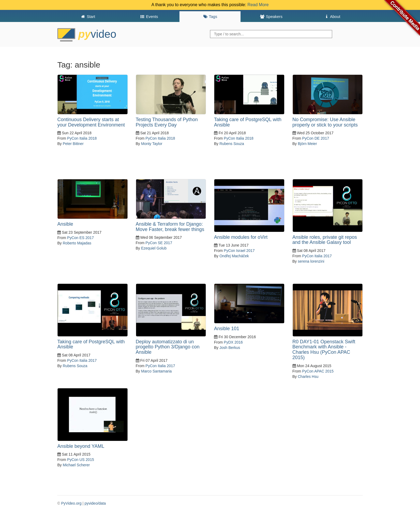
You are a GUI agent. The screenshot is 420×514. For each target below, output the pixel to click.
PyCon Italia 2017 (317, 256)
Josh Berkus (230, 348)
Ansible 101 (227, 329)
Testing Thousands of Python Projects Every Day (167, 122)
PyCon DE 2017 (316, 138)
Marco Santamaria (156, 371)
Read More (258, 5)
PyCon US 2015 (81, 460)
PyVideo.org (71, 503)
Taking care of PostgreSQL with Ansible (248, 122)
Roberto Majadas (77, 243)
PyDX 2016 (233, 342)
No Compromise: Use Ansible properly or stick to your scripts (325, 122)
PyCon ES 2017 (81, 238)
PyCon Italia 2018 (82, 138)
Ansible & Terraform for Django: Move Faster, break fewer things (170, 227)
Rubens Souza (232, 144)
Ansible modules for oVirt (241, 237)
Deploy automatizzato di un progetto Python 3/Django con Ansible (168, 347)
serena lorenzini (311, 261)
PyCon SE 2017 (159, 243)
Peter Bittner (73, 144)
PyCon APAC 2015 (318, 371)
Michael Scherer (76, 465)
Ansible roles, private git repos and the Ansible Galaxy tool (325, 240)
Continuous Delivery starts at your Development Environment (91, 122)
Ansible (65, 224)
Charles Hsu (308, 377)
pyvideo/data (95, 503)
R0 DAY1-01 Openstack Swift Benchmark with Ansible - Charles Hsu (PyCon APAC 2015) (324, 350)
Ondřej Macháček (234, 256)
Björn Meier (307, 144)
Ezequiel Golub (154, 248)
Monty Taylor (152, 144)
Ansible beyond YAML (81, 446)
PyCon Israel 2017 (239, 251)
